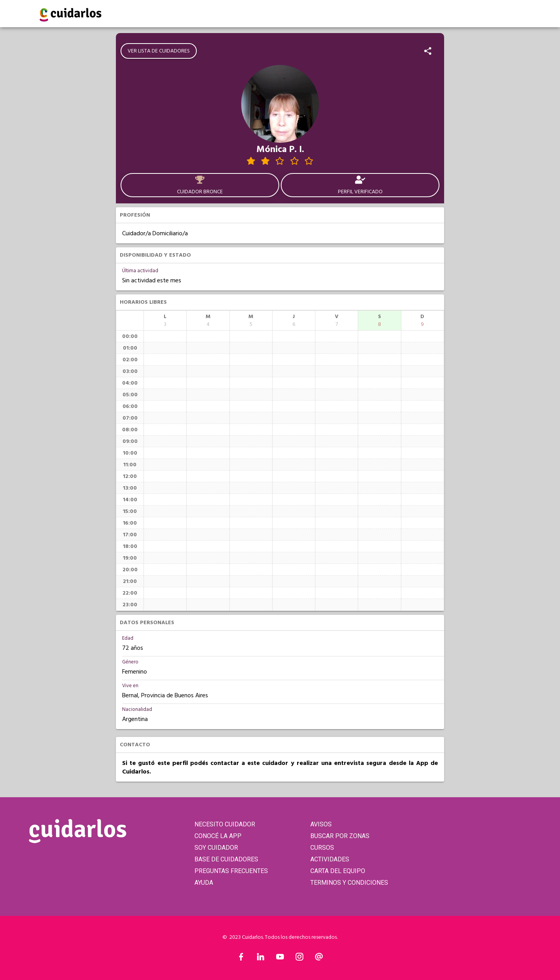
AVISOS (321, 824)
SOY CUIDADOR (216, 848)
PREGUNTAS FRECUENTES (231, 871)
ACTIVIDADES (330, 859)
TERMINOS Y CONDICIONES (349, 883)
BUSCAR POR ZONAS (340, 836)
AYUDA (204, 883)
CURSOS (322, 848)
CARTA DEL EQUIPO (338, 871)
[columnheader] (165, 320)
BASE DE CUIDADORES (226, 859)
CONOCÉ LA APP (218, 836)
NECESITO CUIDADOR (225, 824)
